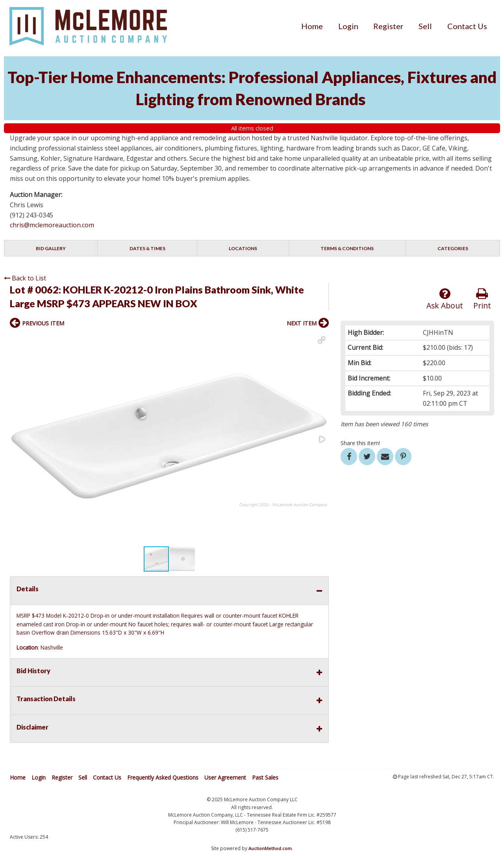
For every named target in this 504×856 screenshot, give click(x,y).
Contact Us (467, 26)
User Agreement (225, 777)
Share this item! (360, 443)
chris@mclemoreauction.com (52, 225)
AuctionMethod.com (270, 848)
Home (312, 26)
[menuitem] (312, 26)
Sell (425, 26)
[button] (322, 340)
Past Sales (265, 777)
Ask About (445, 299)
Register (388, 26)
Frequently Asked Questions (163, 777)
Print (482, 299)
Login (348, 26)
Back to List (25, 278)
